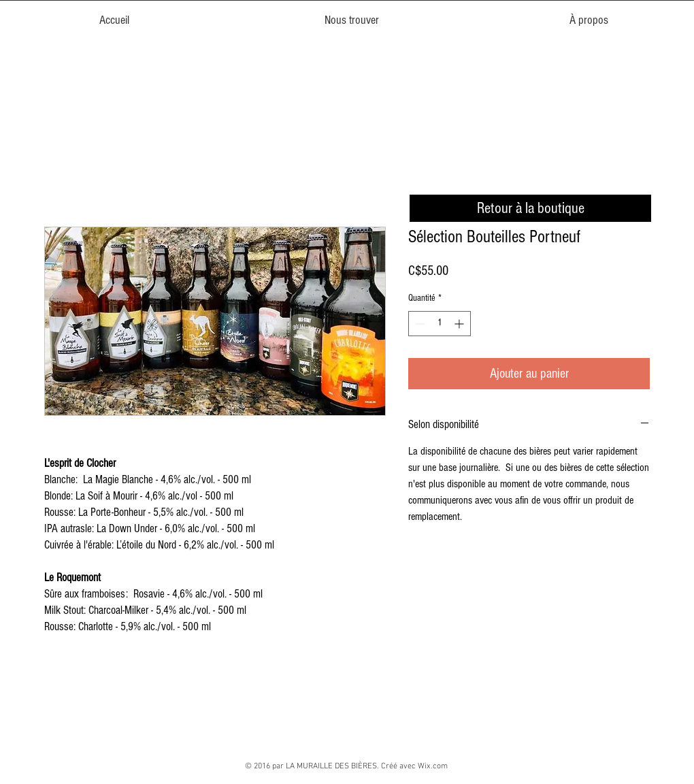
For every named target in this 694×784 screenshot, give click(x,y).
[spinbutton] (440, 324)
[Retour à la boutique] (530, 208)
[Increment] (460, 324)
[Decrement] (419, 324)
